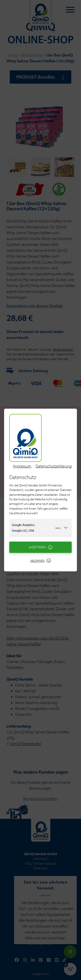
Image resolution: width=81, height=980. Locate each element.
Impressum (22, 466)
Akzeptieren (41, 547)
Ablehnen (41, 561)
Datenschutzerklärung (54, 466)
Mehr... (62, 527)
